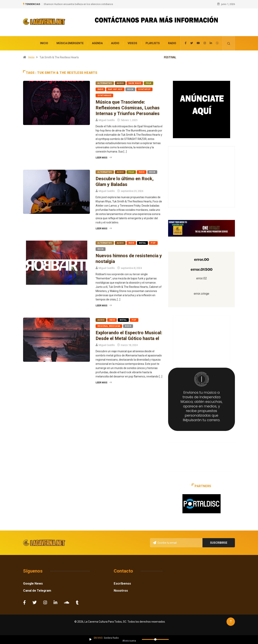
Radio (172, 42)
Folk (149, 82)
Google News (33, 583)
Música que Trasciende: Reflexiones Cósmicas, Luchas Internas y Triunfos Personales (128, 107)
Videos (132, 42)
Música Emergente (70, 42)
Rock (130, 89)
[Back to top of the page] (231, 621)
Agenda (97, 42)
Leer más (104, 157)
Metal (142, 242)
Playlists (153, 42)
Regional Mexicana (109, 325)
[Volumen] (155, 639)
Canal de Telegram (37, 590)
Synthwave (104, 95)
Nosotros (121, 590)
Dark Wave (135, 82)
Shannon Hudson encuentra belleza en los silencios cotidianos (78, 4)
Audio (115, 42)
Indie (100, 89)
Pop (153, 242)
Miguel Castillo (107, 119)
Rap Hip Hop (115, 89)
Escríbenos (122, 583)
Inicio (44, 42)
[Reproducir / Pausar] (91, 639)
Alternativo (105, 82)
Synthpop (144, 89)
